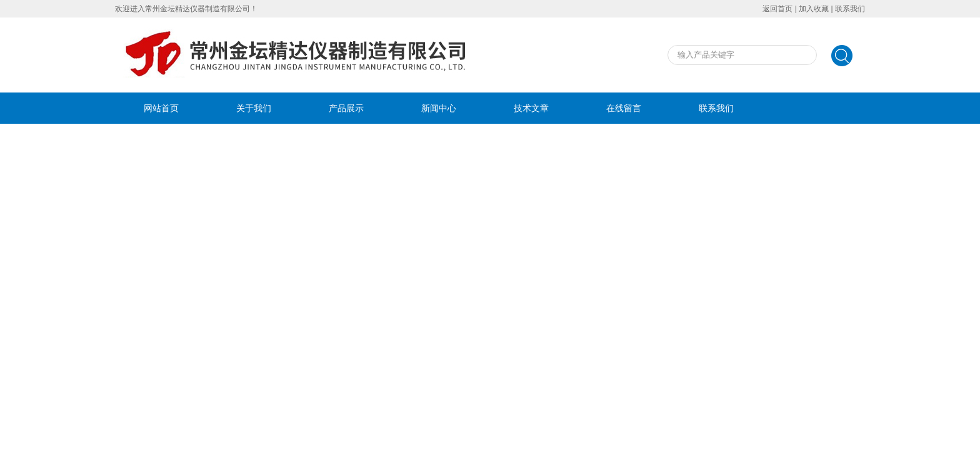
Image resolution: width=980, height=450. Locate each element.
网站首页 (161, 108)
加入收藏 (814, 9)
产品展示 (346, 108)
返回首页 (777, 9)
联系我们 (850, 9)
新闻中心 (439, 108)
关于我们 (254, 108)
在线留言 (624, 108)
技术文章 (531, 108)
